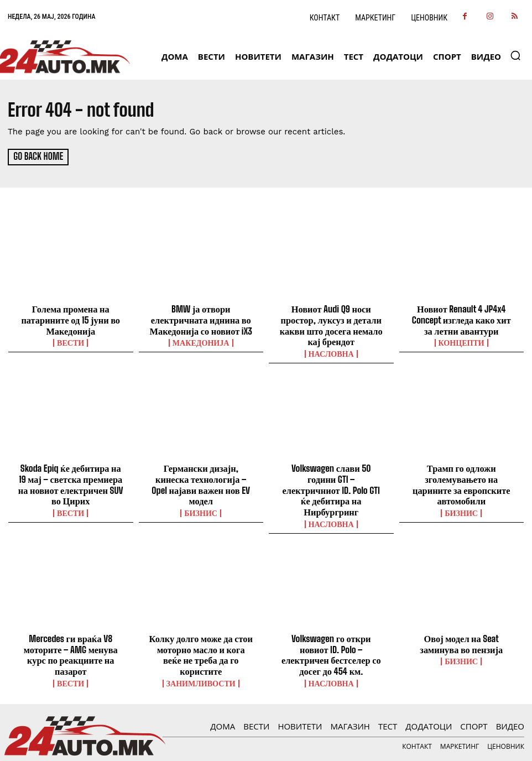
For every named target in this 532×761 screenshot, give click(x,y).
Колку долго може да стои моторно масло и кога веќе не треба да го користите (201, 629)
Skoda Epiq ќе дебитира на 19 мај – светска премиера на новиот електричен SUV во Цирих (71, 479)
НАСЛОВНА (331, 350)
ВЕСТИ (71, 340)
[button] (515, 55)
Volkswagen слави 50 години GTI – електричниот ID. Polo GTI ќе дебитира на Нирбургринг (331, 479)
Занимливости (201, 651)
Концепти (461, 340)
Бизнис (201, 496)
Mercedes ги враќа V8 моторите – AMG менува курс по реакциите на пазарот (71, 629)
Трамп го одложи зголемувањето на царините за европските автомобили (461, 474)
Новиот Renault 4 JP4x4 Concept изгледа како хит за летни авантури (461, 319)
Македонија (201, 340)
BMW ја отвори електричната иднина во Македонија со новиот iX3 (201, 319)
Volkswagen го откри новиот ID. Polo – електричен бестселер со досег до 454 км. (331, 629)
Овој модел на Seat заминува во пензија (461, 624)
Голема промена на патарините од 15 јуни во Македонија (71, 319)
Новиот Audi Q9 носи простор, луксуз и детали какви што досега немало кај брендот (331, 324)
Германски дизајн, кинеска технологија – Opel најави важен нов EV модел (201, 474)
